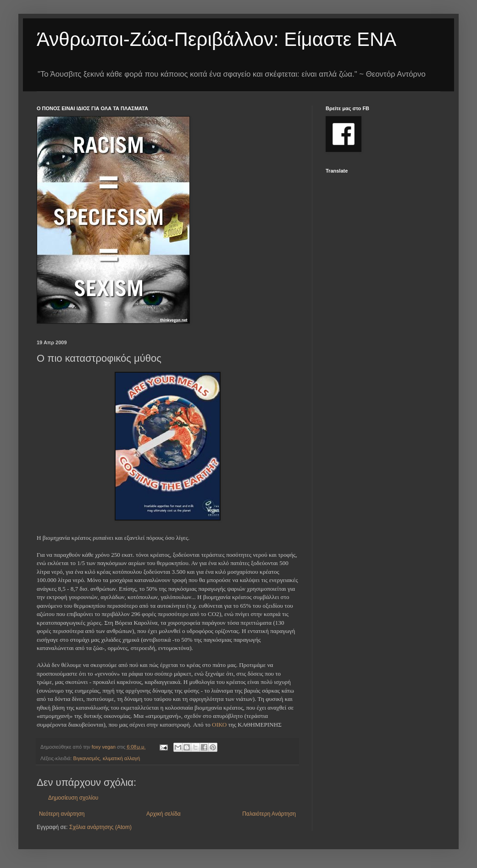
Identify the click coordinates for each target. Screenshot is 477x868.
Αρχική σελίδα (164, 814)
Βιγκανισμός (87, 758)
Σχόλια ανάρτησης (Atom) (100, 827)
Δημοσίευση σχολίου (73, 798)
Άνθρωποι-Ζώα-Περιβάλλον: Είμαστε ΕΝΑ (216, 39)
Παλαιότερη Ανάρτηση (269, 814)
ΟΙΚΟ (219, 725)
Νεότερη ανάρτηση (62, 814)
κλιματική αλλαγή (121, 758)
